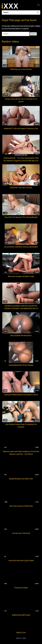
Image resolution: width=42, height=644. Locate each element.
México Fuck (21, 633)
